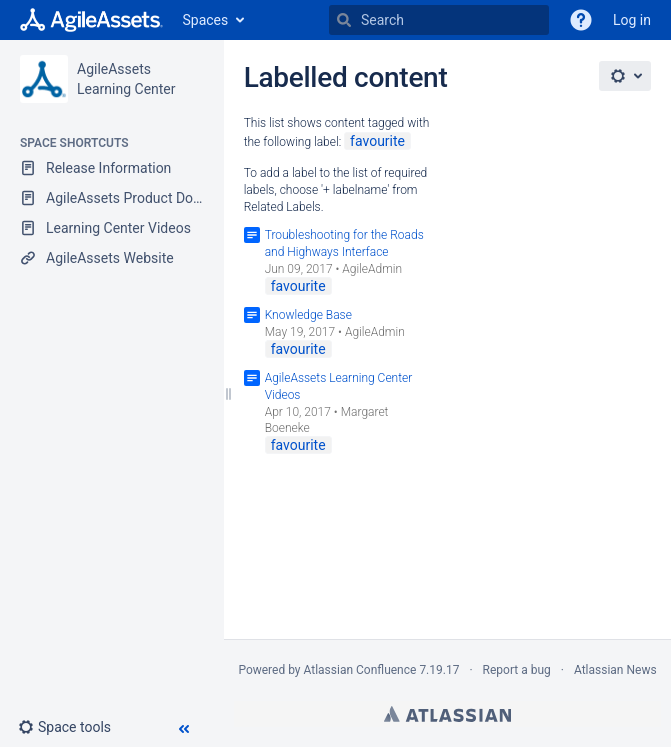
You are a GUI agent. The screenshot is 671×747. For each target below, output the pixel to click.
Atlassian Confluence (360, 670)
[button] (72, 727)
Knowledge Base (308, 315)
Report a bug (517, 670)
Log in (632, 20)
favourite (377, 141)
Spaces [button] (206, 20)
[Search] (344, 20)
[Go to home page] (91, 20)
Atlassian (447, 714)
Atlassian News (615, 670)
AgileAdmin (372, 269)
